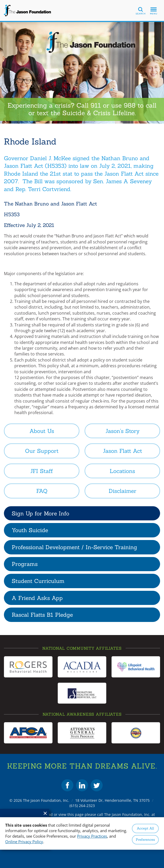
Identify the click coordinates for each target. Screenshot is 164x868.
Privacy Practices (92, 836)
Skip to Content (0, 0)
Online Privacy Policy (24, 842)
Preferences (145, 840)
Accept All (145, 828)
